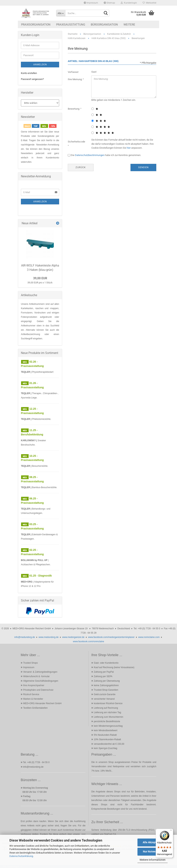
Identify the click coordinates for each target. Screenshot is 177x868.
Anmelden (40, 65)
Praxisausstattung (71, 25)
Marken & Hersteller (33, 699)
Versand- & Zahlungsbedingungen (40, 672)
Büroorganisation (104, 25)
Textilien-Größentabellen (35, 708)
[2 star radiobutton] (93, 115)
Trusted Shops (31, 663)
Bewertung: (74, 109)
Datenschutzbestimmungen (90, 155)
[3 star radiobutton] (93, 121)
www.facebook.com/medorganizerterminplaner (111, 637)
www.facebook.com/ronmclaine (88, 641)
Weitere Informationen (153, 860)
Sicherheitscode (76, 142)
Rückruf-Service (31, 694)
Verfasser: (73, 72)
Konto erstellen (29, 73)
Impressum (91, 3)
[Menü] (171, 831)
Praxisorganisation (36, 25)
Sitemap (109, 3)
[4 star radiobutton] (93, 127)
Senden (143, 167)
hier (129, 148)
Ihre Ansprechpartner (34, 685)
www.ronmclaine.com (149, 637)
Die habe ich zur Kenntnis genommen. (106, 155)
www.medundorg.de (49, 637)
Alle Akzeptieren (153, 842)
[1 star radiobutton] (93, 109)
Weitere (129, 25)
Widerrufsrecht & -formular (36, 676)
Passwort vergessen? (32, 79)
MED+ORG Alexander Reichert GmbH (42, 703)
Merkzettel (149, 3)
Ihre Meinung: (75, 79)
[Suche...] (61, 13)
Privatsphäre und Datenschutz (38, 690)
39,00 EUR (40, 278)
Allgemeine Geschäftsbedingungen (41, 681)
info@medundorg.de (25, 637)
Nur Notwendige (153, 851)
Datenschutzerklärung (21, 856)
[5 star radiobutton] (93, 133)
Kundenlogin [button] (129, 3)
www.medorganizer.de (73, 637)
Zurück (81, 167)
